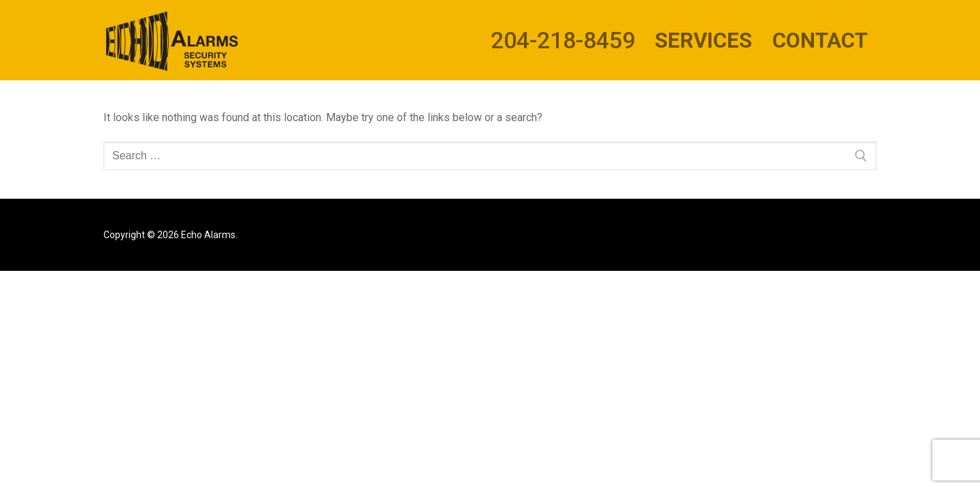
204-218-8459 (563, 40)
